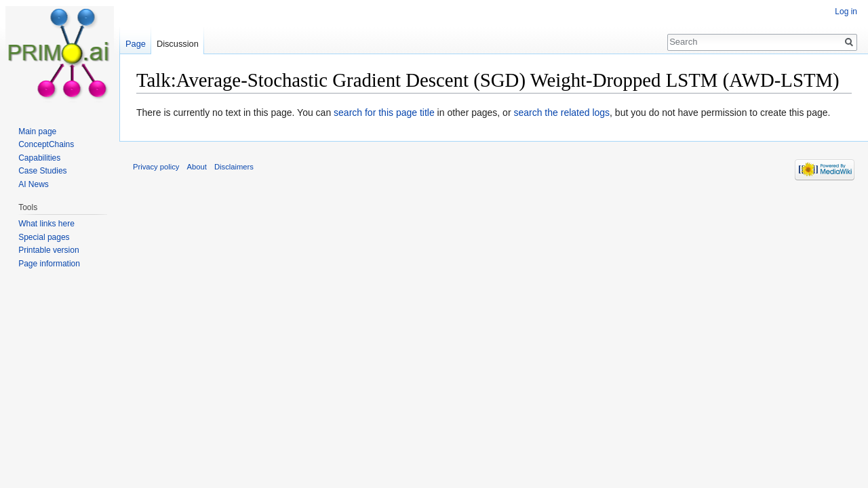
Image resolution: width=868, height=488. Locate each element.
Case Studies (42, 171)
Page (136, 44)
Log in (846, 12)
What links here (46, 224)
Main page (37, 131)
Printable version (48, 250)
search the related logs (561, 113)
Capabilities (39, 158)
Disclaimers (234, 167)
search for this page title (384, 113)
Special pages (44, 237)
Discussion (178, 44)
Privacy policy (156, 167)
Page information (49, 264)
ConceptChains (46, 144)
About (197, 167)
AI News (34, 184)
